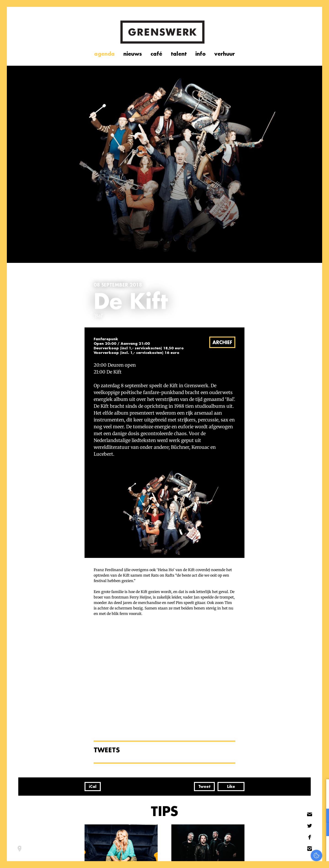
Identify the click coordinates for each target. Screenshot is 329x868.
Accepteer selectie (290, 859)
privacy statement (306, 801)
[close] (322, 787)
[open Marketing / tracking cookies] (322, 830)
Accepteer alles (290, 846)
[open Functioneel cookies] (322, 816)
